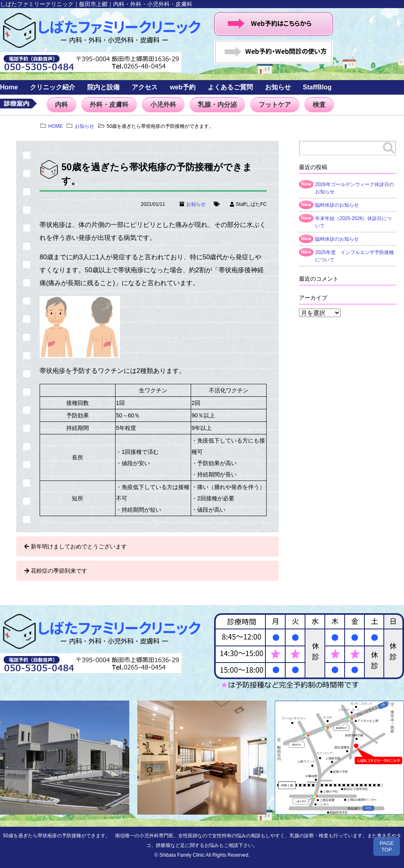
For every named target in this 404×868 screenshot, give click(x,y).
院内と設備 (103, 87)
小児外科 (163, 105)
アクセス (145, 87)
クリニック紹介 (53, 87)
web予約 (182, 87)
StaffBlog (317, 87)
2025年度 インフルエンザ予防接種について (355, 256)
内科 (61, 105)
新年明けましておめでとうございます (79, 546)
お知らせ (278, 87)
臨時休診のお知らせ (337, 205)
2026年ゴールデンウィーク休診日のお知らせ (355, 188)
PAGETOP (386, 846)
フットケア (275, 105)
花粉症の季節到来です (59, 571)
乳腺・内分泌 (217, 105)
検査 (319, 105)
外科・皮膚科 (109, 105)
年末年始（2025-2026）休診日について (353, 222)
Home (9, 87)
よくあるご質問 (230, 87)
